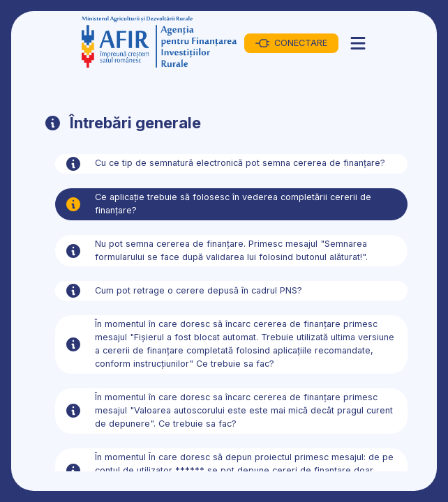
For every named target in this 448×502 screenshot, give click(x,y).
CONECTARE (291, 43)
